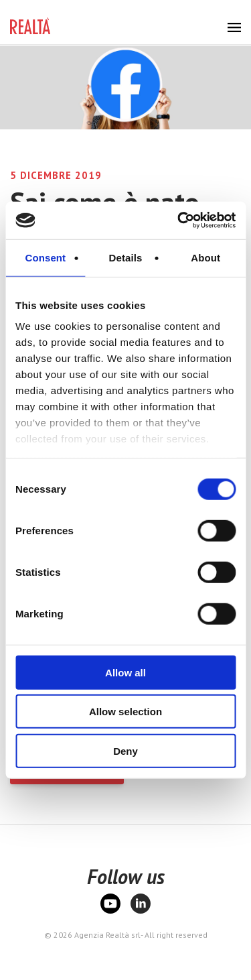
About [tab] (205, 257)
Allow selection (125, 712)
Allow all (125, 672)
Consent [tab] (45, 257)
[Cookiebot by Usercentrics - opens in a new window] (179, 221)
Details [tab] (126, 257)
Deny (125, 750)
